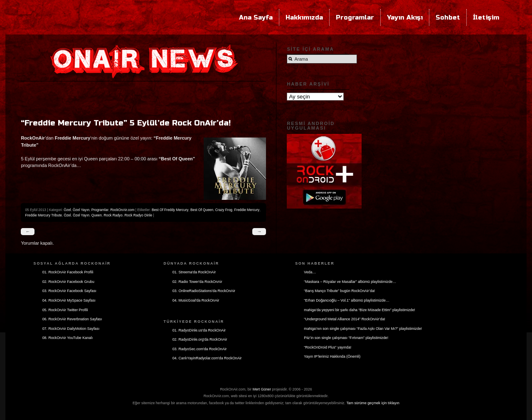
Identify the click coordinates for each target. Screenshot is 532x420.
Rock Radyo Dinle (139, 215)
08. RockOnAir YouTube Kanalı (68, 338)
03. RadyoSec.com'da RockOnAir (200, 349)
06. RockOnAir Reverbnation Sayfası (72, 319)
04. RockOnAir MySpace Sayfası (69, 300)
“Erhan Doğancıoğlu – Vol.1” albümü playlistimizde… (346, 300)
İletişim (486, 17)
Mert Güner (262, 389)
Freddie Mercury (247, 210)
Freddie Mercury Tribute (43, 215)
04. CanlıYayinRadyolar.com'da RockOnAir (207, 358)
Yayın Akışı (405, 17)
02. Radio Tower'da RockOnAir (197, 282)
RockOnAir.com (123, 210)
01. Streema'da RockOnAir (194, 272)
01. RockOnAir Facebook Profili (68, 272)
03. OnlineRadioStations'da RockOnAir (204, 291)
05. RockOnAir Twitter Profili (65, 310)
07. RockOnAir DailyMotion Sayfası (71, 329)
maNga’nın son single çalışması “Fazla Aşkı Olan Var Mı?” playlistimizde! (363, 329)
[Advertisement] (143, 98)
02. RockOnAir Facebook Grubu (68, 282)
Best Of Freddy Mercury (170, 210)
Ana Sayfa (256, 17)
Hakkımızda (304, 17)
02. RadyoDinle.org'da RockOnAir (200, 339)
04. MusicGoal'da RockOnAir (196, 300)
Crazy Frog (224, 210)
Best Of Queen (202, 210)
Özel (67, 210)
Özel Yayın (81, 210)
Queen (97, 215)
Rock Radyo (113, 215)
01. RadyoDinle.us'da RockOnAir (199, 330)
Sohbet (448, 17)
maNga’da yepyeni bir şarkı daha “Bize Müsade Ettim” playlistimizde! (359, 310)
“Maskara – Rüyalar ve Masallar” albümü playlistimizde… (350, 282)
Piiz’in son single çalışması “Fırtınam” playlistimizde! (346, 338)
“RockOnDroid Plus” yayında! (328, 347)
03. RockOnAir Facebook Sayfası (69, 291)
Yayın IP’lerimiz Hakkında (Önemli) (332, 356)
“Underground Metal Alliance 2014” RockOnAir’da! (344, 319)
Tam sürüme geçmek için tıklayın (373, 403)
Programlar (355, 17)
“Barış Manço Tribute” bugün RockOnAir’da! (339, 291)
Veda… (310, 272)
